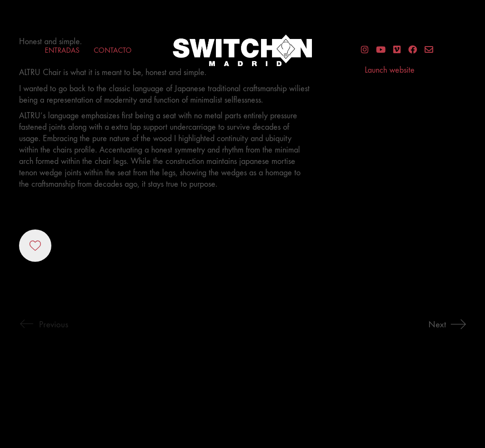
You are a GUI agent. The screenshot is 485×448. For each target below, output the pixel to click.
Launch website (390, 70)
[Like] (35, 246)
